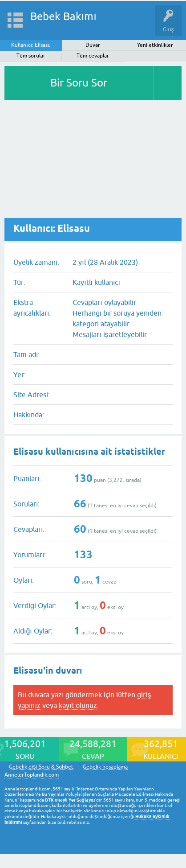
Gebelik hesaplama (105, 767)
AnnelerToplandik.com (32, 775)
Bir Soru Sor (79, 83)
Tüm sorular (31, 56)
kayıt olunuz (78, 705)
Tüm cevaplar (93, 56)
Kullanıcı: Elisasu (31, 45)
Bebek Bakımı (63, 16)
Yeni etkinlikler (155, 45)
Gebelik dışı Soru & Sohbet (41, 767)
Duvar (93, 45)
